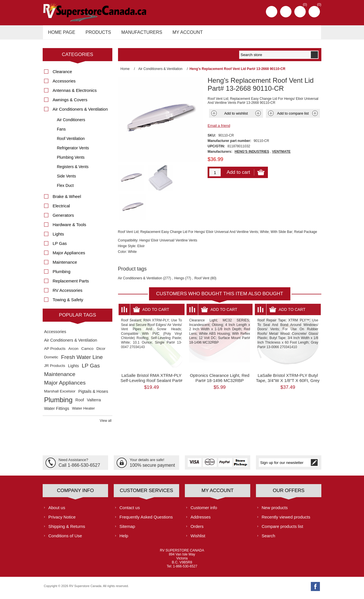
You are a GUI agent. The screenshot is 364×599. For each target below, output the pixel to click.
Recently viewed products (286, 520)
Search (268, 539)
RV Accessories (68, 293)
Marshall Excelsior (60, 394)
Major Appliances (69, 256)
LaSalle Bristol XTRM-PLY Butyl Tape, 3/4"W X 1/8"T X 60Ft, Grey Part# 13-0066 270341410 (288, 354)
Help (124, 539)
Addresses (201, 520)
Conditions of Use (65, 539)
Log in (286, 12)
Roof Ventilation (71, 142)
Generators (63, 218)
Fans (61, 132)
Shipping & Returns (67, 529)
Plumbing (62, 275)
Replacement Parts (71, 284)
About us (57, 510)
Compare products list (282, 529)
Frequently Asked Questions (146, 520)
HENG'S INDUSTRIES (252, 155)
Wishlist (198, 539)
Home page (61, 34)
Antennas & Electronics (75, 93)
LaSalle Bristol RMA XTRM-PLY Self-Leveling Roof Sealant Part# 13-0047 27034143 (152, 354)
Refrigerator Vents (73, 151)
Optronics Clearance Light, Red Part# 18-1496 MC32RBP (220, 352)
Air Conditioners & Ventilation (140, 252)
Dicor (101, 352)
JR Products (55, 369)
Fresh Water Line (82, 360)
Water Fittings (57, 412)
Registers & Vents (73, 170)
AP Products (55, 352)
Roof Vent (202, 252)
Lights (58, 237)
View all (106, 424)
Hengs (179, 252)
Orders (197, 529)
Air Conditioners (71, 123)
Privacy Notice (62, 520)
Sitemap (127, 529)
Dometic (51, 360)
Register (272, 12)
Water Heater (83, 411)
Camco (87, 352)
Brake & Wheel (67, 200)
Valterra (94, 403)
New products (275, 510)
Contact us (130, 510)
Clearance (62, 75)
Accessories (64, 84)
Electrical (61, 209)
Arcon (73, 352)
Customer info (204, 510)
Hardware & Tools (69, 228)
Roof (80, 403)
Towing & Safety (68, 303)
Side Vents (66, 179)
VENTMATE (281, 155)
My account (183, 34)
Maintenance (65, 265)
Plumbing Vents (71, 160)
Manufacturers (138, 34)
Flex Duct (65, 189)
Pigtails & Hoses (93, 394)
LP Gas (60, 246)
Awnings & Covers (70, 103)
